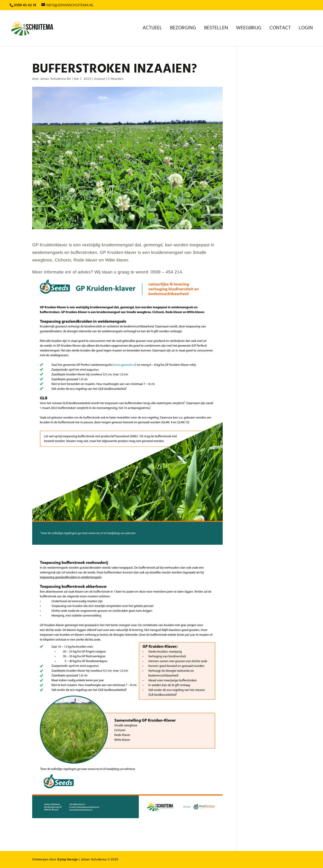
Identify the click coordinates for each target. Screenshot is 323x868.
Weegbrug (249, 29)
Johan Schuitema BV (56, 79)
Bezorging (183, 29)
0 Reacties (116, 79)
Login (306, 29)
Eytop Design (68, 859)
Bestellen (216, 29)
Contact (280, 29)
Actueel (152, 29)
